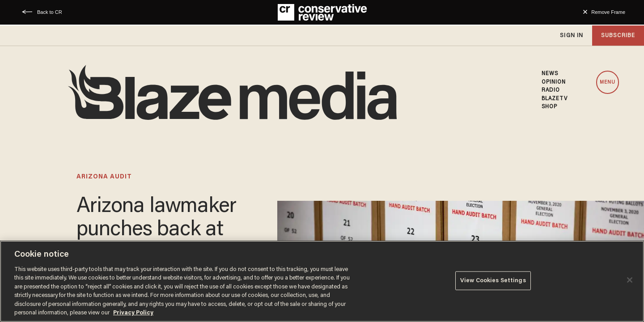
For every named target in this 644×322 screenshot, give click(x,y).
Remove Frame (608, 12)
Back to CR (50, 12)
